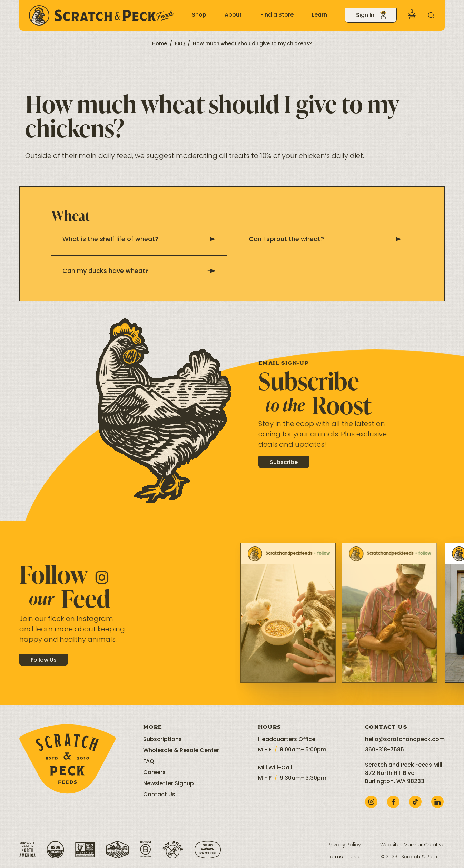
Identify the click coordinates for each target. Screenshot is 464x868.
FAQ (180, 44)
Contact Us (159, 795)
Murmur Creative (424, 845)
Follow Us (44, 667)
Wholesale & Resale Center (181, 751)
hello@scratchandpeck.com (405, 740)
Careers (154, 773)
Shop (199, 15)
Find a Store (277, 15)
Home (160, 44)
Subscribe (284, 469)
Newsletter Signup (169, 784)
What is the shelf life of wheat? (139, 240)
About (233, 15)
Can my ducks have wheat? (139, 271)
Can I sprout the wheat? (325, 240)
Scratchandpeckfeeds (244, 554)
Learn (319, 15)
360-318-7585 (384, 750)
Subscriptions (162, 740)
